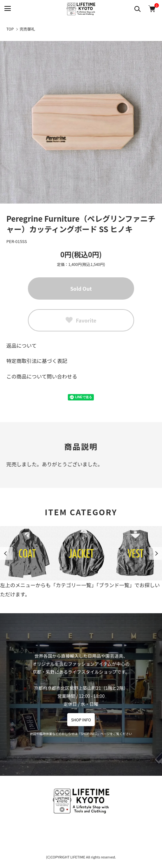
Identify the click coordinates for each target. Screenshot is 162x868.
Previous (6, 553)
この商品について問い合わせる (42, 376)
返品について (22, 345)
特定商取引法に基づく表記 (37, 361)
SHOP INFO (81, 720)
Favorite (81, 320)
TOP (10, 29)
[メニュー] (7, 9)
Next (156, 553)
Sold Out (81, 288)
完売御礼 (27, 29)
